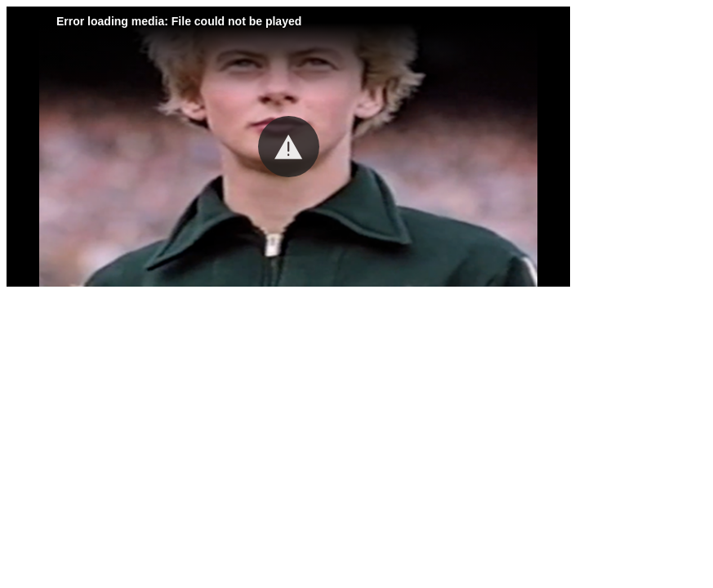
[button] (289, 147)
